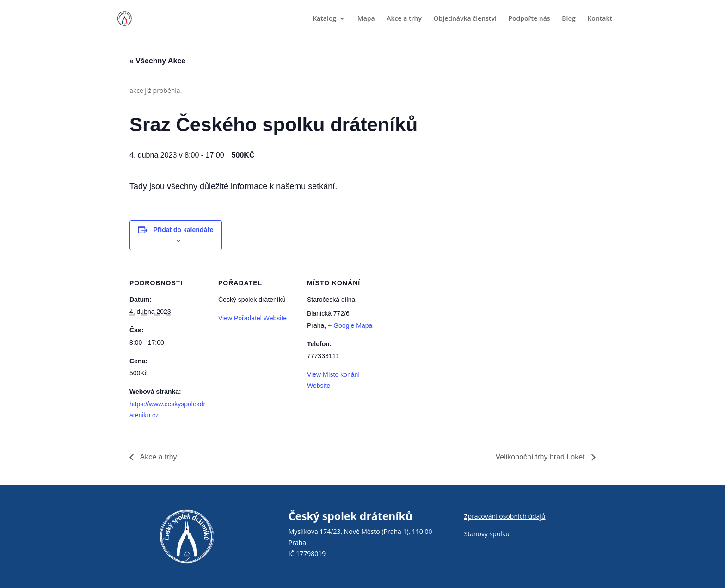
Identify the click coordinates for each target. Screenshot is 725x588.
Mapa (366, 19)
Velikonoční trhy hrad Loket (541, 457)
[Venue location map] (445, 328)
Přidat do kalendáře (183, 230)
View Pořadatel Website (252, 318)
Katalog (324, 19)
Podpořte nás (529, 19)
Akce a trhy (404, 19)
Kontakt (600, 19)
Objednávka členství (465, 19)
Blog (568, 19)
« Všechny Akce (157, 61)
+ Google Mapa (350, 325)
